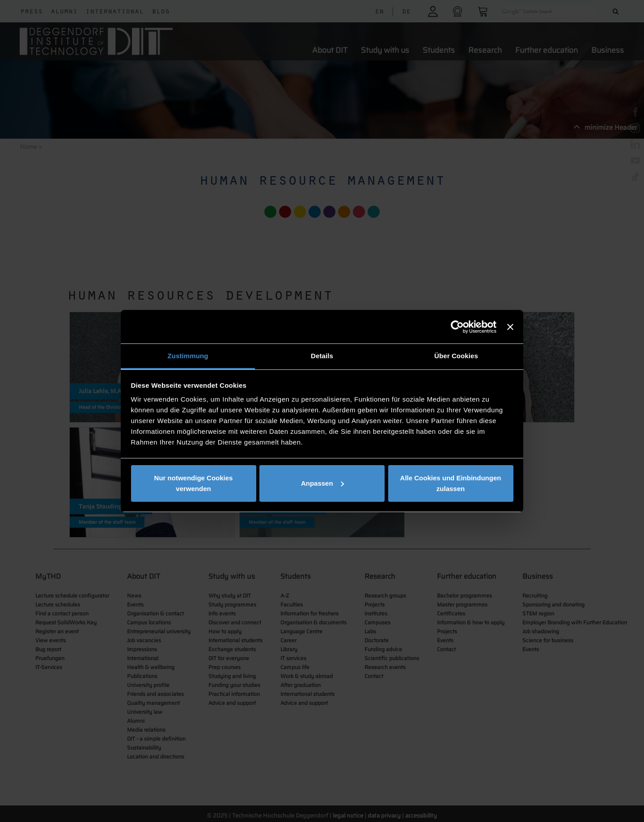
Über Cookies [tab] (456, 356)
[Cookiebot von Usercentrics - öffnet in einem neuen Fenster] (457, 327)
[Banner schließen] (510, 327)
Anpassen (322, 483)
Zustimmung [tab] (188, 356)
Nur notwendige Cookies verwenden (194, 483)
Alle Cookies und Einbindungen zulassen (451, 483)
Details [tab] (322, 356)
